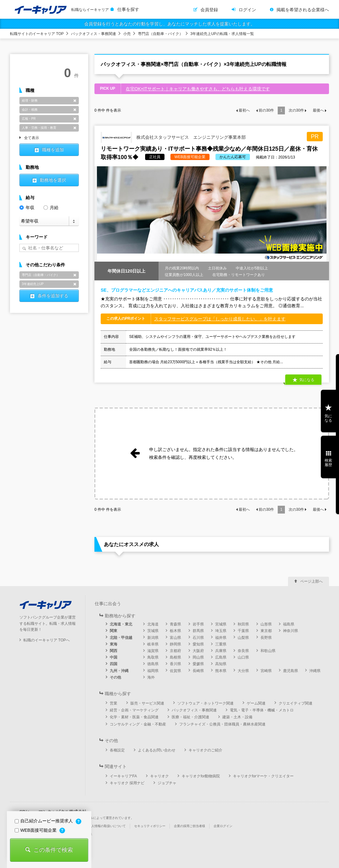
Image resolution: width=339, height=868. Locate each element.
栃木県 (175, 631)
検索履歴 (328, 463)
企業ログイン (223, 826)
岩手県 (198, 624)
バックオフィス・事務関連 (94, 34)
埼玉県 (221, 631)
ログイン (247, 10)
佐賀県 (175, 671)
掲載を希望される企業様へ (303, 10)
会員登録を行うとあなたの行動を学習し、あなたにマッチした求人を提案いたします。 (169, 24)
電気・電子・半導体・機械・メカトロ (262, 710)
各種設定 (117, 750)
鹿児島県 (291, 671)
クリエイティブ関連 (296, 703)
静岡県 (175, 644)
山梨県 (243, 638)
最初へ (244, 110)
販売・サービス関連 (147, 703)
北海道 (153, 624)
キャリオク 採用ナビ (127, 783)
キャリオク (159, 776)
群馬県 (198, 631)
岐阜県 (153, 644)
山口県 (243, 657)
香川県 (175, 664)
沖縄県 (315, 671)
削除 (75, 101)
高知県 (221, 664)
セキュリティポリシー (150, 826)
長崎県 (198, 671)
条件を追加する (53, 296)
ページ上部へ (311, 581)
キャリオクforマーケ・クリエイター (263, 776)
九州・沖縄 (119, 671)
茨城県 (153, 631)
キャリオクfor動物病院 (201, 776)
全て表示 (32, 138)
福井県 (221, 638)
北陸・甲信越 (121, 638)
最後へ (318, 110)
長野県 (266, 638)
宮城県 (221, 624)
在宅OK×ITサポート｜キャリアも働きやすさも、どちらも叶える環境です (198, 89)
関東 (114, 631)
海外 (151, 677)
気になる (307, 380)
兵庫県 (221, 651)
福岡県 (153, 671)
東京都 (266, 631)
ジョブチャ (167, 783)
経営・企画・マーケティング (134, 710)
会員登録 (209, 10)
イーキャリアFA (123, 776)
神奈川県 (291, 631)
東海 (114, 644)
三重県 (221, 644)
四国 (114, 664)
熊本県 (221, 671)
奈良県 (243, 651)
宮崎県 (266, 671)
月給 (51, 207)
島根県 (175, 657)
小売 (127, 34)
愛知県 (198, 644)
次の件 (296, 110)
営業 (114, 703)
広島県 (221, 657)
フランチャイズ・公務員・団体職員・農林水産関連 (222, 724)
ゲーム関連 (256, 703)
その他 (115, 677)
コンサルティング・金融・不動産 (138, 724)
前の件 (266, 110)
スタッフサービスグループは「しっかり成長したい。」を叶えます (220, 319)
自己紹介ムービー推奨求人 (44, 821)
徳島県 (153, 664)
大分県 (243, 671)
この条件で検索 (53, 850)
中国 (114, 657)
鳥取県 (153, 657)
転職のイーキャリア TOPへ (47, 640)
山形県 (266, 624)
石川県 (198, 638)
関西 (114, 651)
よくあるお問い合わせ (157, 750)
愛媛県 (198, 664)
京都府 (175, 651)
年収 (27, 207)
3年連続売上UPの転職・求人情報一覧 (222, 34)
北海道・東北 (121, 624)
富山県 (175, 638)
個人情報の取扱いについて (107, 826)
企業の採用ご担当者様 (190, 826)
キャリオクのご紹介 (205, 750)
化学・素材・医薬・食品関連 (134, 717)
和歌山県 (268, 651)
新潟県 (153, 638)
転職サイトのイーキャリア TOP (37, 34)
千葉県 (243, 631)
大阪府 (198, 651)
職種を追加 (53, 150)
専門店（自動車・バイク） (160, 34)
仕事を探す (128, 9)
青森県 (175, 624)
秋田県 (243, 624)
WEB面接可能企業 (36, 830)
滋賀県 (153, 651)
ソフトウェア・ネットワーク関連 (205, 703)
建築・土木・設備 (237, 717)
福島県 (289, 624)
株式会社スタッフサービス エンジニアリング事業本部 (173, 138)
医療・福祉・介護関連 (190, 717)
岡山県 (198, 657)
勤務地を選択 (53, 180)
